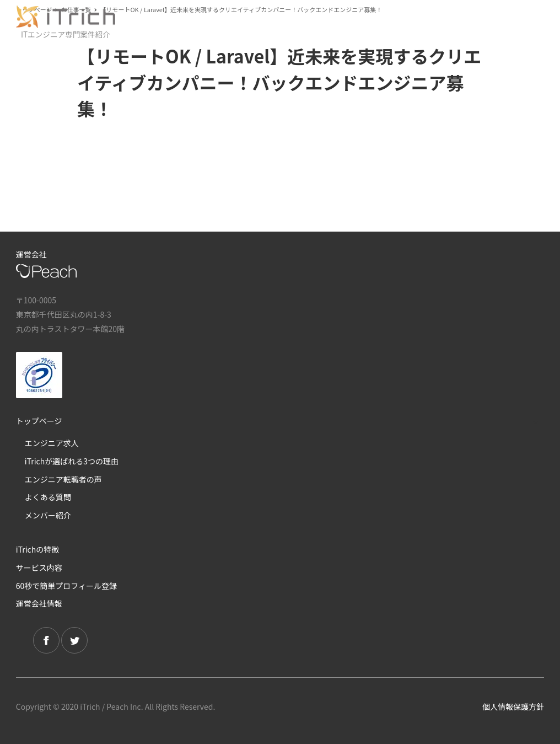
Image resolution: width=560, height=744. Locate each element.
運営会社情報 (39, 603)
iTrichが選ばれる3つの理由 (72, 461)
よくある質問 (48, 497)
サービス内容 (39, 568)
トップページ (39, 421)
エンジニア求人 (52, 443)
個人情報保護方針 (513, 706)
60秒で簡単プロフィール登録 (66, 586)
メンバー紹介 (48, 515)
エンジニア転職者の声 (63, 479)
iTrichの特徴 (37, 549)
